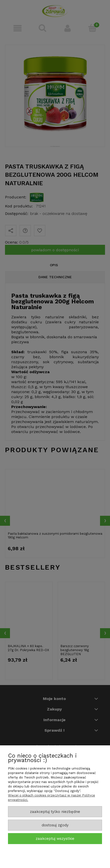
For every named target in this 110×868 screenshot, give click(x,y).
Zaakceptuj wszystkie (55, 839)
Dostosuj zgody (55, 825)
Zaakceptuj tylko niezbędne (55, 812)
